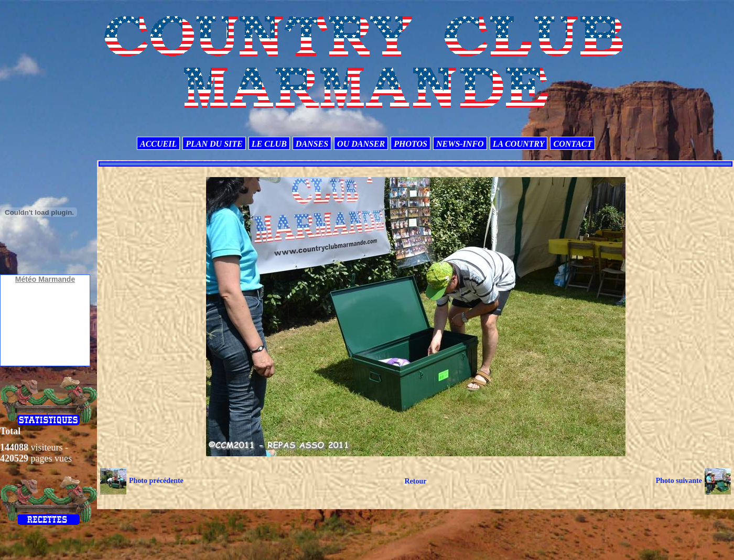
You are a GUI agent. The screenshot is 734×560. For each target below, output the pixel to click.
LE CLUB (269, 144)
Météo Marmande (45, 279)
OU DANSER (361, 144)
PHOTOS (411, 144)
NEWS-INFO (460, 144)
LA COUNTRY (519, 144)
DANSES (312, 144)
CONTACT (573, 144)
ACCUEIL (158, 144)
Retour (415, 481)
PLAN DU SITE (214, 144)
